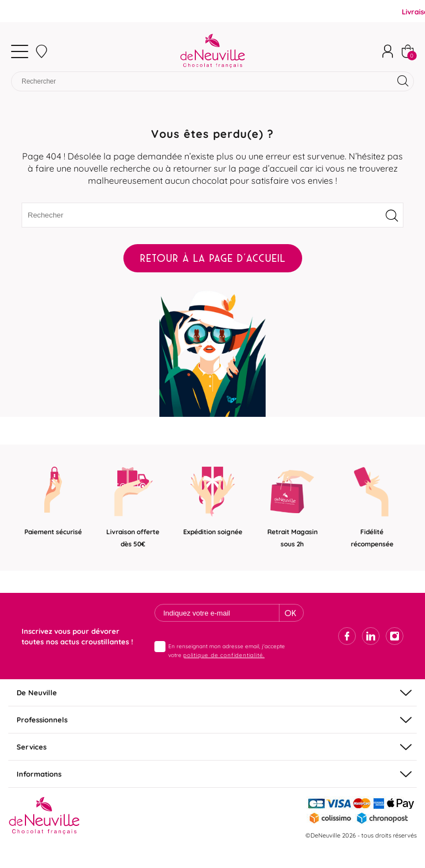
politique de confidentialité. (224, 655)
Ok (291, 613)
